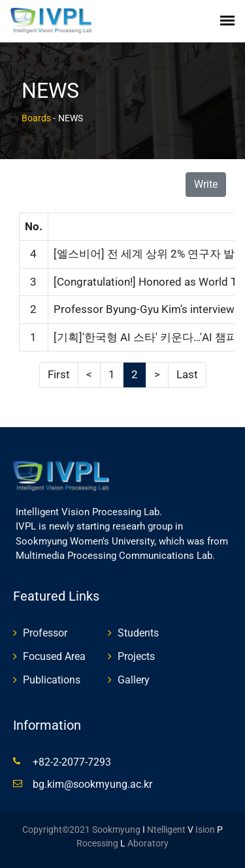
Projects (136, 656)
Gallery (134, 680)
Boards (36, 118)
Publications (52, 680)
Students (138, 633)
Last (187, 374)
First (59, 374)
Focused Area (54, 656)
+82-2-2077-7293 (72, 762)
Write (206, 184)
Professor (45, 633)
